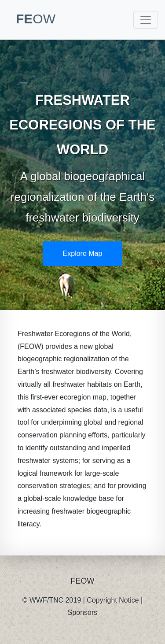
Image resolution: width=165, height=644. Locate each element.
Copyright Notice (113, 600)
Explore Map (83, 254)
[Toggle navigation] (146, 20)
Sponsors (83, 613)
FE (36, 19)
